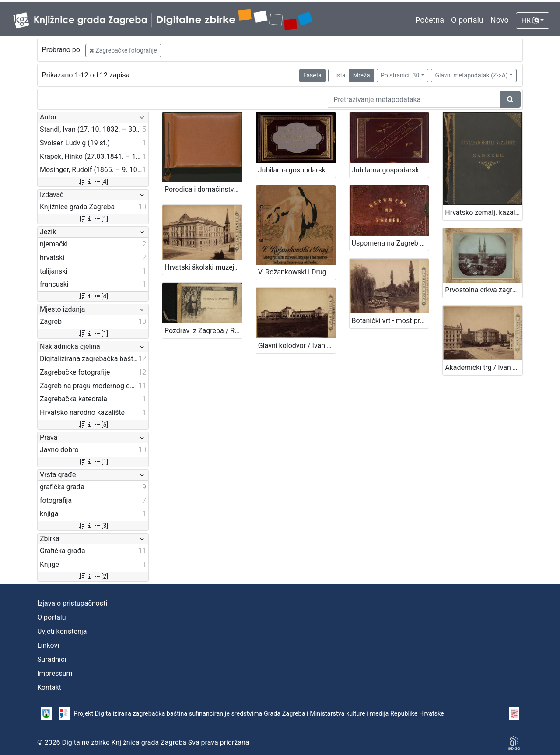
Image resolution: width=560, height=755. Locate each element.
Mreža (362, 75)
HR (530, 20)
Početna (430, 20)
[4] (93, 182)
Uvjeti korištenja (62, 631)
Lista (339, 75)
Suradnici (52, 659)
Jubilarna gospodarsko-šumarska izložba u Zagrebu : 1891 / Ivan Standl (297, 170)
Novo (500, 20)
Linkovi (48, 645)
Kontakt (49, 687)
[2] (93, 576)
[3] (93, 526)
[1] (93, 219)
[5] (93, 425)
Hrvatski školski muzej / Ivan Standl (203, 267)
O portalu (467, 20)
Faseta (312, 75)
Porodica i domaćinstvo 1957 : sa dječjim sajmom (203, 189)
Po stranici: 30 (400, 75)
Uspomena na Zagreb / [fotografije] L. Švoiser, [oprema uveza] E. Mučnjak (390, 243)
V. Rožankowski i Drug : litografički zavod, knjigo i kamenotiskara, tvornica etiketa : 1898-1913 (297, 272)
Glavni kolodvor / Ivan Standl (297, 346)
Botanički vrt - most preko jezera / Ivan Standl (390, 321)
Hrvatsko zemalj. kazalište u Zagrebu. (484, 212)
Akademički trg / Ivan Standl (484, 367)
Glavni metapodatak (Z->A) (471, 75)
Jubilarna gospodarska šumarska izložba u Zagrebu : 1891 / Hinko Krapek (390, 170)
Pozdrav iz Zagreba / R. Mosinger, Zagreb (203, 331)
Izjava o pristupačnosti (72, 603)
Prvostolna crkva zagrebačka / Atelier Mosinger (484, 290)
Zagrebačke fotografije (123, 50)
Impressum (55, 673)
